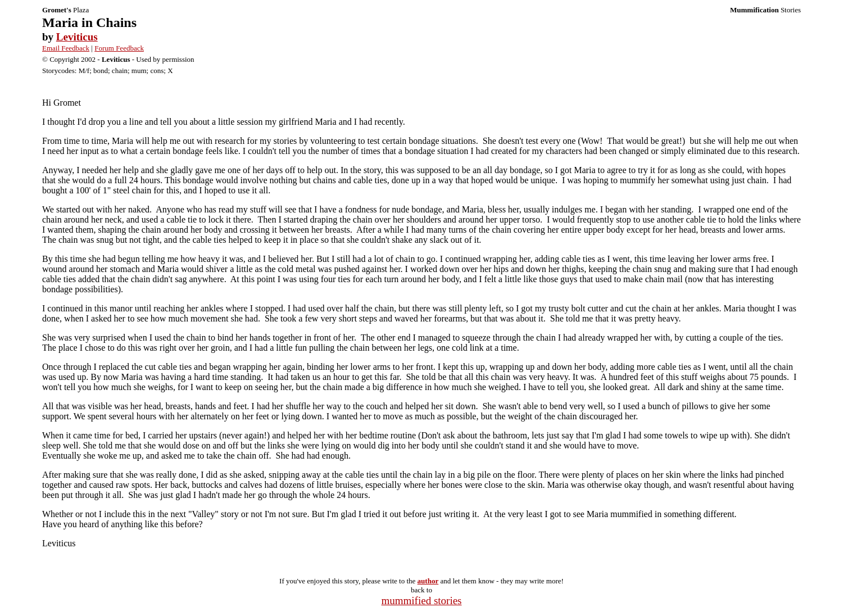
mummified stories (421, 601)
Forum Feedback (119, 48)
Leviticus (77, 37)
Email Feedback (66, 48)
